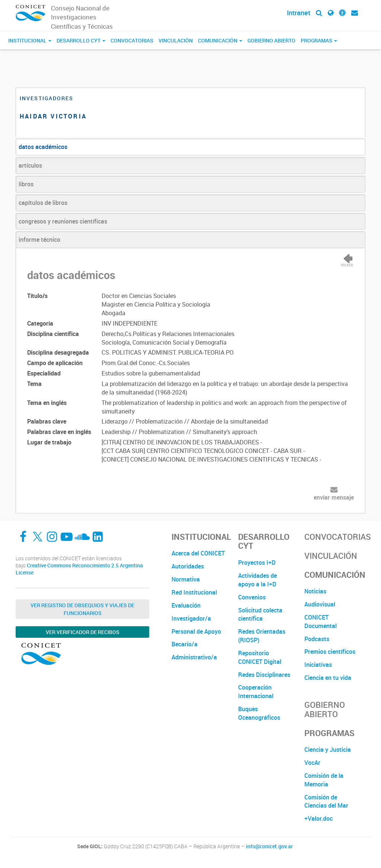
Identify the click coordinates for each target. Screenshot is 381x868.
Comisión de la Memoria (324, 780)
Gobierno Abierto (271, 40)
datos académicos (43, 147)
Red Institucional (194, 592)
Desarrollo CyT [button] (81, 40)
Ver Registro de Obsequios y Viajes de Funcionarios (82, 609)
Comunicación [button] (220, 40)
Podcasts (317, 639)
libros (26, 184)
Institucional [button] (30, 40)
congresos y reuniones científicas (63, 221)
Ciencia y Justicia (328, 750)
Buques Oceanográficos (259, 713)
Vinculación (176, 40)
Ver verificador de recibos (83, 632)
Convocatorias (132, 40)
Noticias (315, 591)
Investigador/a (191, 618)
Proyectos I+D (257, 563)
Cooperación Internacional (256, 692)
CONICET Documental (321, 622)
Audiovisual (320, 604)
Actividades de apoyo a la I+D (257, 580)
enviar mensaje (334, 497)
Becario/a (185, 644)
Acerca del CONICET (198, 553)
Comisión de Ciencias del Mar (326, 802)
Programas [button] (319, 40)
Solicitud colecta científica (260, 614)
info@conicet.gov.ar (269, 846)
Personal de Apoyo (196, 631)
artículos (30, 165)
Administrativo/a (194, 657)
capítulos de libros (43, 203)
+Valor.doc (318, 818)
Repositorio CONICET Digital (260, 657)
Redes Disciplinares (264, 675)
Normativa (186, 579)
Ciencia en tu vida (328, 678)
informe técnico (39, 240)
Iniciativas (318, 665)
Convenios (252, 597)
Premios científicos (330, 652)
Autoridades (188, 566)
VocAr (312, 763)
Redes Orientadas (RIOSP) (262, 636)
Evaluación (186, 605)
